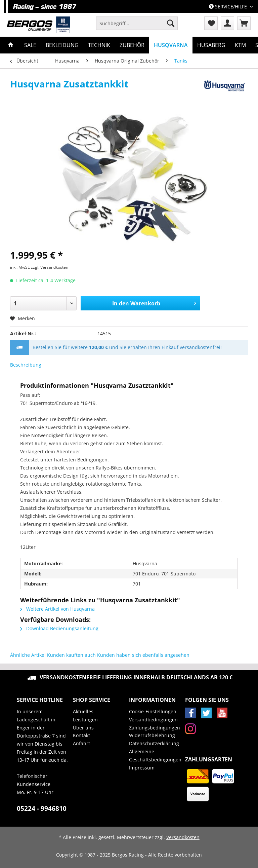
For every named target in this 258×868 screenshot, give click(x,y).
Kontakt (81, 735)
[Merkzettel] (211, 23)
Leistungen (85, 720)
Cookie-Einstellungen (153, 711)
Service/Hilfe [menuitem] (229, 7)
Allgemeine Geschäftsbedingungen (155, 756)
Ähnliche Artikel (28, 655)
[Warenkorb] (244, 23)
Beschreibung (26, 365)
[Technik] (99, 45)
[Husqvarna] (171, 45)
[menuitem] (137, 26)
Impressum (142, 768)
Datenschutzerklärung (154, 743)
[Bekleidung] (62, 45)
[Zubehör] (132, 45)
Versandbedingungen (153, 720)
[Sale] (30, 45)
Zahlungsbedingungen (155, 728)
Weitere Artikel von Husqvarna (57, 609)
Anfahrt (81, 743)
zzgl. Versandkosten (50, 267)
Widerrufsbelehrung (152, 735)
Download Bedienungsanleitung (59, 628)
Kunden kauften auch (71, 655)
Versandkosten (183, 837)
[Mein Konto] (227, 23)
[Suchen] (171, 23)
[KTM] (240, 45)
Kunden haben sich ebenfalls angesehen (143, 655)
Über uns (83, 728)
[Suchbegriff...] (137, 23)
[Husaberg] (211, 45)
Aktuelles (83, 711)
